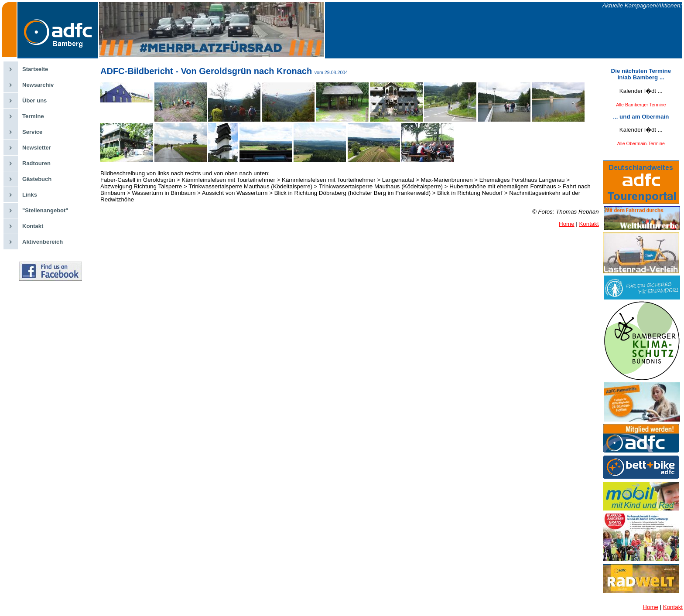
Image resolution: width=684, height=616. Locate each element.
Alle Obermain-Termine (641, 143)
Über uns (34, 100)
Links (30, 195)
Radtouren (36, 163)
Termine (33, 116)
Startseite (35, 69)
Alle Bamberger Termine (641, 105)
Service (32, 132)
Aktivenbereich (43, 242)
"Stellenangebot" (45, 210)
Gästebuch (37, 179)
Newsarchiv (38, 85)
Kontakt (33, 226)
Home (567, 224)
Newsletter (37, 148)
